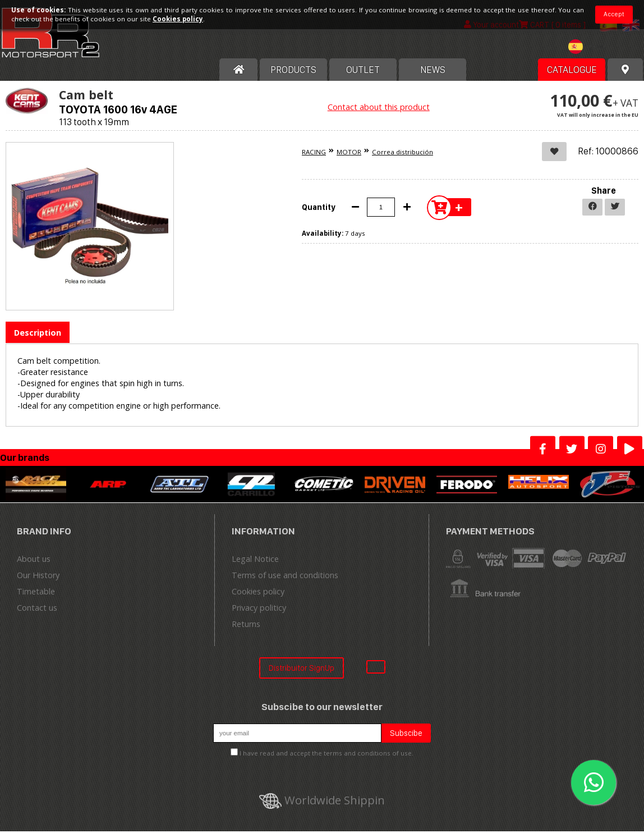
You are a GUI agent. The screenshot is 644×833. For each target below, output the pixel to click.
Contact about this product (379, 109)
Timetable (36, 593)
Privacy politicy (259, 609)
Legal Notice (255, 560)
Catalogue (572, 71)
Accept (614, 14)
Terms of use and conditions (285, 577)
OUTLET (363, 71)
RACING (314, 154)
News (433, 71)
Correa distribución (403, 154)
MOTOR (349, 154)
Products (293, 71)
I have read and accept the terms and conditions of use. (326, 755)
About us (34, 560)
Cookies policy (258, 593)
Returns (246, 626)
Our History (38, 577)
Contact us (37, 609)
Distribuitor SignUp (302, 669)
